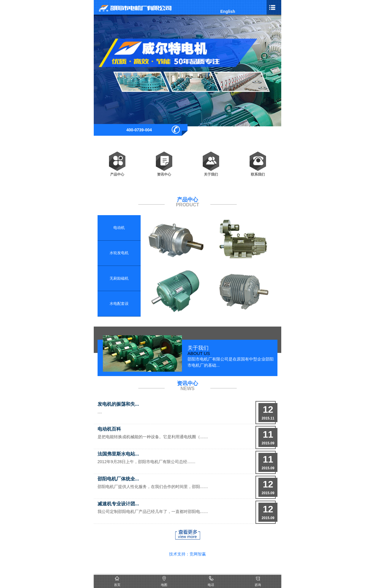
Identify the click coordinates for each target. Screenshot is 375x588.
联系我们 (258, 161)
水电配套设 (119, 304)
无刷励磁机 (119, 278)
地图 (164, 585)
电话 (211, 585)
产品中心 (117, 161)
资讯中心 (164, 161)
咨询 (258, 585)
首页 (117, 585)
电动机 (119, 228)
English (228, 11)
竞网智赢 (198, 554)
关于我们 (211, 161)
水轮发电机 (119, 253)
